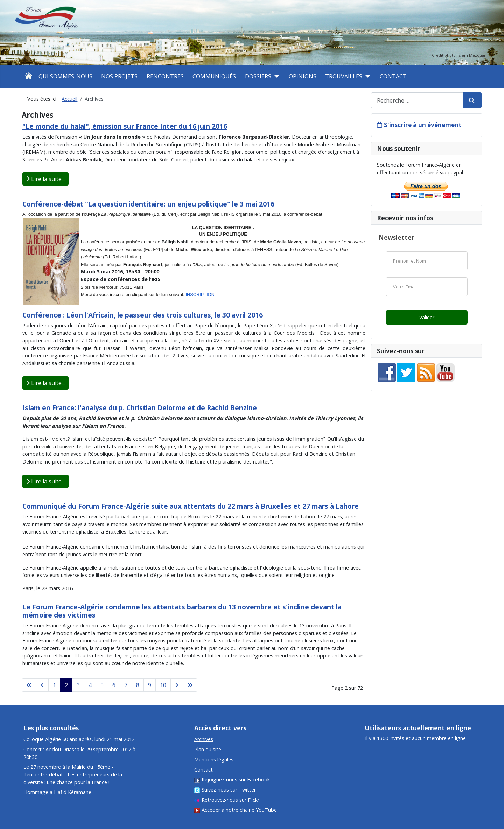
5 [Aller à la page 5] (102, 685)
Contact (393, 76)
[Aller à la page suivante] (177, 685)
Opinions (303, 76)
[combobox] (417, 100)
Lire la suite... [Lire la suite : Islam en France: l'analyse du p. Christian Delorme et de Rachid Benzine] (45, 481)
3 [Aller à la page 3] (78, 685)
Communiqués (214, 76)
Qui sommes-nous (65, 76)
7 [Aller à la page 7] (126, 685)
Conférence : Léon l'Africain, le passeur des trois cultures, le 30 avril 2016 (143, 315)
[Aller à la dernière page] (190, 685)
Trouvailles (344, 76)
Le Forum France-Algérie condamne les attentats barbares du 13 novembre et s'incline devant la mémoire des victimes (182, 611)
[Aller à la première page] (29, 685)
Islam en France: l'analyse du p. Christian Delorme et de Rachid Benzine (140, 408)
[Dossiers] (275, 76)
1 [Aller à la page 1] (54, 685)
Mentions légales (214, 760)
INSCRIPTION (200, 295)
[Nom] (427, 261)
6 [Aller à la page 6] (114, 685)
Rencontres (165, 76)
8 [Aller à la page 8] (138, 685)
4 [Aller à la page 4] (90, 685)
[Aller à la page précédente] (42, 685)
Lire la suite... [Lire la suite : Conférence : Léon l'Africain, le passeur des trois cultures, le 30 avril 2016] (45, 383)
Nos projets (119, 76)
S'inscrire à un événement (423, 125)
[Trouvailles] (366, 76)
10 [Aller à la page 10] (163, 685)
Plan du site (208, 749)
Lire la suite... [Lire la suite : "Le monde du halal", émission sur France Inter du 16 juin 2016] (45, 179)
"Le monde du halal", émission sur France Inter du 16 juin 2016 (125, 126)
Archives (204, 739)
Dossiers (258, 76)
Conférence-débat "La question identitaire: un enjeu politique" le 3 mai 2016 (148, 204)
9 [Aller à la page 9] (150, 685)
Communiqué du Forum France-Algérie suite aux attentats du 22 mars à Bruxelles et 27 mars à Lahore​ (191, 506)
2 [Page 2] (66, 685)
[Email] (427, 287)
